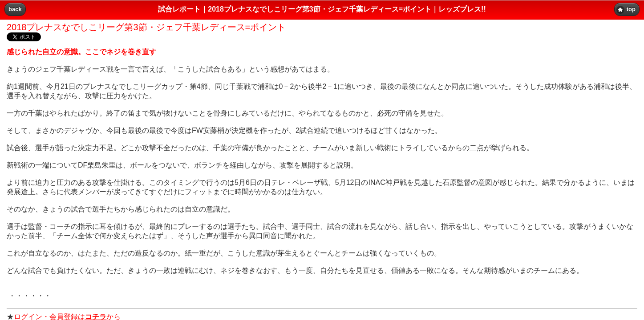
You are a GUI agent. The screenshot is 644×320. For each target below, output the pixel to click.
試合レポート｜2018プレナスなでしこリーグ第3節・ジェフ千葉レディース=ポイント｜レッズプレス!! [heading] (322, 9)
